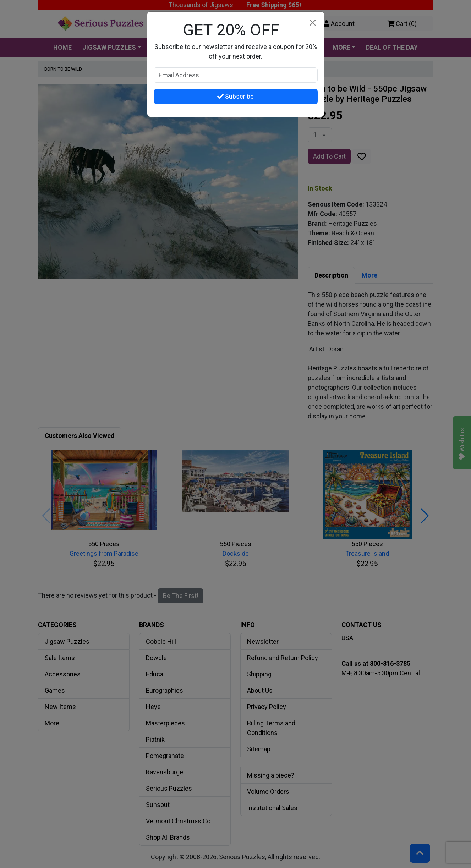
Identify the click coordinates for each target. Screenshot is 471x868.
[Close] (313, 23)
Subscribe (235, 96)
